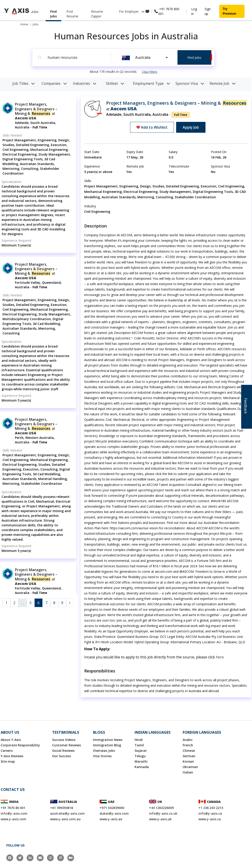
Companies (54, 83)
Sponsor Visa (190, 83)
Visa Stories (102, 756)
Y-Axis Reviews (12, 756)
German (189, 756)
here (220, 657)
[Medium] (71, 858)
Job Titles (24, 83)
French (188, 745)
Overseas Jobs (104, 751)
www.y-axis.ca (210, 819)
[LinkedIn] (30, 858)
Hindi (139, 740)
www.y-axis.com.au (65, 819)
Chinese (189, 751)
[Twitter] (20, 858)
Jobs (36, 24)
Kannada (142, 767)
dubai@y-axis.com (114, 813)
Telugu (140, 756)
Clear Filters (150, 72)
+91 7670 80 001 (13, 808)
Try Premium (229, 11)
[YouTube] (40, 858)
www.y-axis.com (13, 819)
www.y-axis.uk (160, 819)
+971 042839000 (112, 808)
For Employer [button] (132, 11)
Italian (188, 772)
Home (24, 24)
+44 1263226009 (161, 808)
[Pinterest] (61, 858)
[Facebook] (10, 858)
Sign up (208, 11)
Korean (188, 761)
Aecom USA (26, 118)
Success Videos (64, 740)
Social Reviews (63, 751)
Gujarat (141, 751)
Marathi (141, 761)
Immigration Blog (107, 745)
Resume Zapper (97, 14)
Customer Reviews (66, 745)
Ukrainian (190, 767)
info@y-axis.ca (210, 813)
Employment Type (152, 83)
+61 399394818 (62, 808)
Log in (194, 11)
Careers (7, 751)
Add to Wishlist (152, 127)
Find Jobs (53, 14)
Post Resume (72, 14)
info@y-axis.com (14, 813)
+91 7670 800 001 (169, 11)
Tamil (139, 745)
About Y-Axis (11, 740)
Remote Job (223, 83)
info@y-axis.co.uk (163, 813)
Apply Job (191, 127)
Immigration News (108, 740)
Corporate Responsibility (20, 745)
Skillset (115, 83)
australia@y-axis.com (67, 813)
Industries (85, 83)
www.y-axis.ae (111, 819)
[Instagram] (50, 858)
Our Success (62, 756)
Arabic (188, 740)
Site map (8, 761)
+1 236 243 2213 (211, 808)
